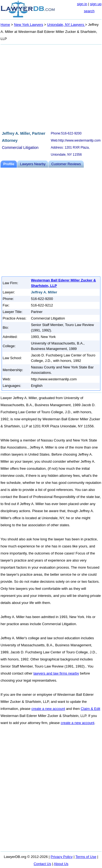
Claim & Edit (91, 709)
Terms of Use (86, 857)
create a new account (48, 709)
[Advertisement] (51, 87)
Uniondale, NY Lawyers (66, 25)
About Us (61, 864)
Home (5, 25)
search (89, 11)
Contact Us (42, 864)
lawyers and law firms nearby (56, 673)
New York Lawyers (29, 25)
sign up (96, 4)
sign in (82, 4)
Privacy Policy (62, 857)
